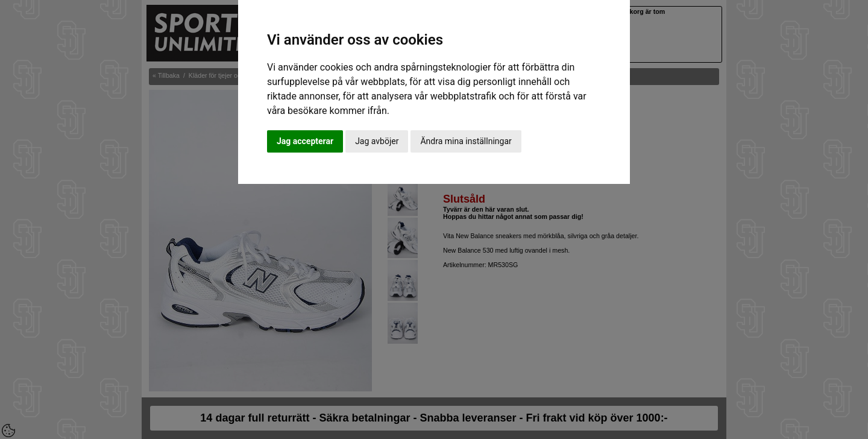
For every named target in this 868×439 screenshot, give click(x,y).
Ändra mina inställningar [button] (466, 141)
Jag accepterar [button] (305, 141)
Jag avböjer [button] (377, 141)
